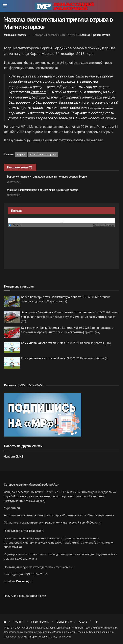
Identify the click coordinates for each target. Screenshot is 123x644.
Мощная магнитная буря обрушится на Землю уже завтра (43, 190)
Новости (19, 622)
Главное (85, 35)
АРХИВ (83, 622)
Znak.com (38, 92)
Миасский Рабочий (15, 35)
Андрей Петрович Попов (42, 637)
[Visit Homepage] (64, 6)
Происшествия (101, 35)
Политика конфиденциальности (25, 596)
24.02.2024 (13, 195)
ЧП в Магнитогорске (43, 155)
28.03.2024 (13, 182)
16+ (96, 622)
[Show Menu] (5, 6)
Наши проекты (40, 622)
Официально (64, 622)
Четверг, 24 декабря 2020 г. (49, 35)
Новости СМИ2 (13, 457)
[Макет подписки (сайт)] (43, 415)
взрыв (21, 155)
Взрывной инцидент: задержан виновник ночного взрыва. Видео (47, 177)
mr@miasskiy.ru (22, 581)
